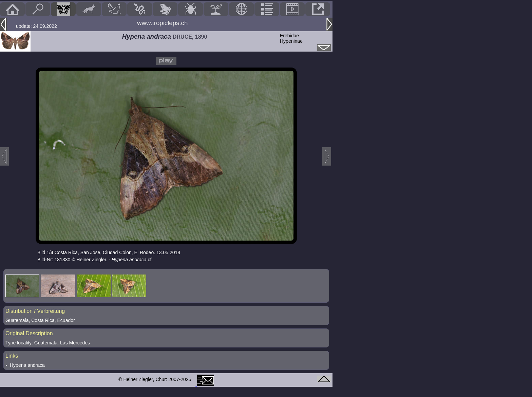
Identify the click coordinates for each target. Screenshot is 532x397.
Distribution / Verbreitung (35, 311)
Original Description (29, 333)
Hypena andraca (27, 365)
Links (12, 356)
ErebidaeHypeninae (291, 38)
